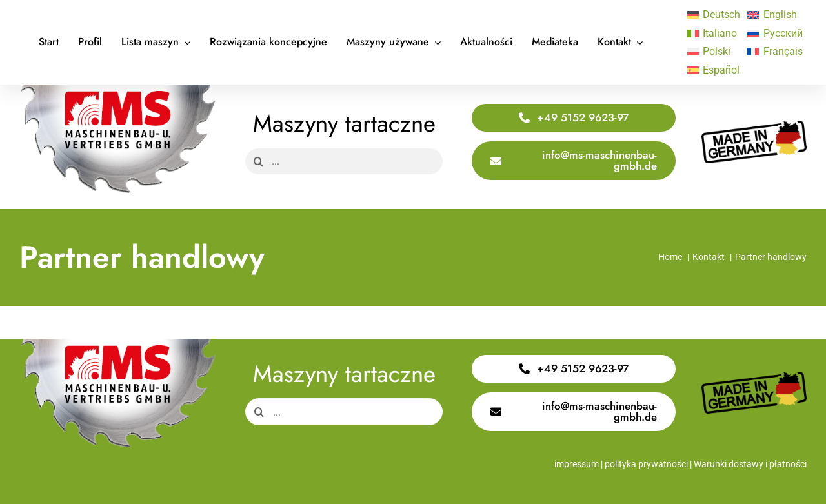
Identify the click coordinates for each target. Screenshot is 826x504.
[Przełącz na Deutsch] (711, 15)
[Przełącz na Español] (711, 70)
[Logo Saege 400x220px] (118, 89)
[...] (344, 161)
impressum (577, 464)
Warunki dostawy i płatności (750, 464)
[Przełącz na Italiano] (711, 34)
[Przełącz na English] (771, 15)
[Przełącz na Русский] (771, 34)
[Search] (258, 161)
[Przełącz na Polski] (711, 52)
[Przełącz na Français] (771, 52)
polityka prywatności (646, 464)
